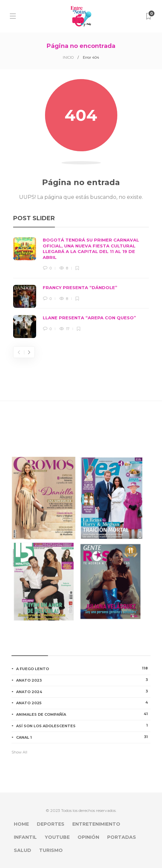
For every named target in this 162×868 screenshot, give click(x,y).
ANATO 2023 (83, 680)
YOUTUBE (57, 837)
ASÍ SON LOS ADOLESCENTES (83, 726)
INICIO (68, 57)
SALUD (23, 850)
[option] (81, 288)
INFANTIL (25, 837)
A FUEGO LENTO (83, 668)
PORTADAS (122, 837)
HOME (21, 824)
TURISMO (51, 850)
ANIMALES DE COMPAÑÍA (83, 714)
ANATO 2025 (83, 703)
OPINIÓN (88, 837)
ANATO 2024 (83, 691)
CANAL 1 (83, 737)
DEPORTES (51, 824)
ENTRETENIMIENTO (96, 824)
